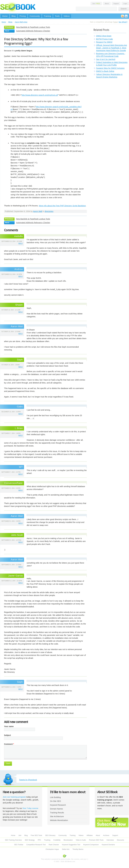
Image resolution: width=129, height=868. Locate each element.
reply (21, 243)
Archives (106, 835)
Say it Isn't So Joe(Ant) (106, 59)
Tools (57, 16)
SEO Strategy (30, 840)
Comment (9, 744)
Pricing (23, 16)
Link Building (55, 797)
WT (21, 467)
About (107, 4)
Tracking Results (57, 813)
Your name (9, 726)
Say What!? (123, 22)
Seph (20, 682)
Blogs (10, 22)
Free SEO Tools (36, 835)
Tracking (47, 840)
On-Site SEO (55, 801)
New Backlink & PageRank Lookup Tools (33, 27)
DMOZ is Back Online (105, 71)
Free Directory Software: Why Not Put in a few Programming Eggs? (36, 41)
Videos (67, 16)
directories (49, 211)
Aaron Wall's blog (21, 22)
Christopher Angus (52, 849)
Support (116, 4)
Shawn (19, 305)
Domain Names (56, 809)
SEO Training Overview (13, 840)
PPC (39, 840)
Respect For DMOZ (104, 42)
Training (47, 16)
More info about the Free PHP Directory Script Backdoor (62, 206)
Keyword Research (58, 805)
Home (5, 16)
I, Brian (19, 428)
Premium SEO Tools (96, 840)
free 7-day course (31, 808)
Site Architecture (57, 816)
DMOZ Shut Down (104, 36)
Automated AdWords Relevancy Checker (33, 31)
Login (125, 4)
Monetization (68, 840)
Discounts (120, 840)
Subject (7, 735)
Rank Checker (54, 845)
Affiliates (90, 835)
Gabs (20, 407)
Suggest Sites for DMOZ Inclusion (110, 68)
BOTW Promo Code (105, 39)
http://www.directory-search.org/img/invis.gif (40, 95)
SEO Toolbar (19, 845)
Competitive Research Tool (36, 845)
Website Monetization (59, 820)
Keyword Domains (108, 845)
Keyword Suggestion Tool (71, 845)
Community (35, 16)
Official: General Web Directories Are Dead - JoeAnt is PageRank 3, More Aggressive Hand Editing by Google (112, 48)
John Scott (17, 535)
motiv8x (18, 236)
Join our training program (14, 797)
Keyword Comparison (91, 845)
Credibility (57, 840)
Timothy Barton (78, 849)
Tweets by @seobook (28, 780)
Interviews (110, 840)
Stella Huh (66, 849)
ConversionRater (14, 483)
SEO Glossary (50, 835)
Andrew (19, 269)
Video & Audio (81, 840)
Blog (14, 16)
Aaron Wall (38, 211)
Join (96, 4)
